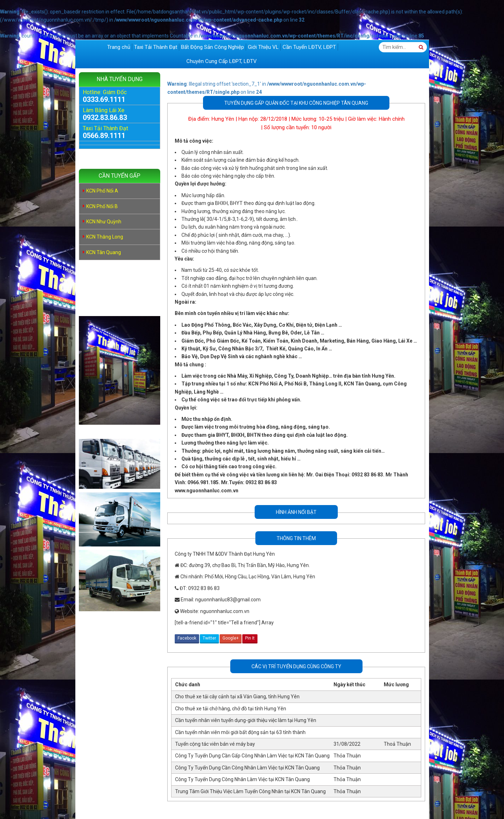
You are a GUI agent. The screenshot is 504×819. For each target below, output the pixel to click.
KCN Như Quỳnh (104, 222)
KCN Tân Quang (104, 252)
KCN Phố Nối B (102, 206)
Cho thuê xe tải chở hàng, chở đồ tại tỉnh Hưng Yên (231, 709)
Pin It (250, 638)
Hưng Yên (223, 119)
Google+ (231, 638)
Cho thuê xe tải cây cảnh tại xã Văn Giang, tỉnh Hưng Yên (237, 697)
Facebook (187, 638)
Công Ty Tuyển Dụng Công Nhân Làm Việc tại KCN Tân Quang (242, 779)
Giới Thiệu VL (263, 47)
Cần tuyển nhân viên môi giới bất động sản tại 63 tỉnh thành (240, 732)
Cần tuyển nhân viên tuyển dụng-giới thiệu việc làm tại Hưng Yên (246, 720)
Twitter (209, 638)
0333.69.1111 (104, 99)
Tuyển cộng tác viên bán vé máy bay (215, 744)
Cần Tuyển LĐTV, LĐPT (309, 47)
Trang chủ (119, 47)
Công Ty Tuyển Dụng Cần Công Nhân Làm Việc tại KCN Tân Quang (247, 768)
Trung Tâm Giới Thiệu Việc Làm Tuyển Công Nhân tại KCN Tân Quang (250, 791)
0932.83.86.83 (105, 118)
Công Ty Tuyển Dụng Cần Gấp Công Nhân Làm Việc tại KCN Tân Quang (252, 756)
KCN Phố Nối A (102, 191)
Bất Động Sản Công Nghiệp (213, 47)
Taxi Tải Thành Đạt (156, 47)
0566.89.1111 (104, 136)
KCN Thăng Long (105, 237)
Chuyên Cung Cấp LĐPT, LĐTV (222, 61)
